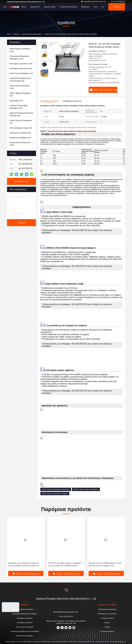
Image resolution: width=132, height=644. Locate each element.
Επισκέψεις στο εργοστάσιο (107, 614)
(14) (21, 128)
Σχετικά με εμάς (50, 7)
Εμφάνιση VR (35, 7)
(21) (16, 101)
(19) (21, 69)
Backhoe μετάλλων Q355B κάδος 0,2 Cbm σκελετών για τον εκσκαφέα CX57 (105, 564)
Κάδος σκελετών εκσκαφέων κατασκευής (56, 489)
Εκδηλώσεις (85, 7)
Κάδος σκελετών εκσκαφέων (32, 34)
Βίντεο (24, 7)
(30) (19, 107)
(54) (21, 114)
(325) (20, 144)
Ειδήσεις (107, 623)
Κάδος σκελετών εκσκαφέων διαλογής (55, 494)
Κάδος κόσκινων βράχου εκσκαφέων (86, 489)
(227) (19, 58)
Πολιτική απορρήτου (107, 631)
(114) (21, 64)
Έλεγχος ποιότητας (107, 618)
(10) (20, 133)
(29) (20, 94)
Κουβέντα (117, 7)
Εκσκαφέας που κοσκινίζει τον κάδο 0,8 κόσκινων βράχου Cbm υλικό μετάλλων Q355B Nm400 (23, 565)
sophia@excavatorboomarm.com (94, 2)
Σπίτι (5, 7)
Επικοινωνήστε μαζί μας (68, 7)
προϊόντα (16, 34)
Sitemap (107, 627)
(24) (20, 80)
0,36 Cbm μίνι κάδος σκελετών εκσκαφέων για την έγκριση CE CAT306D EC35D (65, 564)
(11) (21, 73)
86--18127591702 (118, 2)
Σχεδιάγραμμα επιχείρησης (107, 609)
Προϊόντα (14, 7)
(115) (20, 87)
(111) (20, 50)
